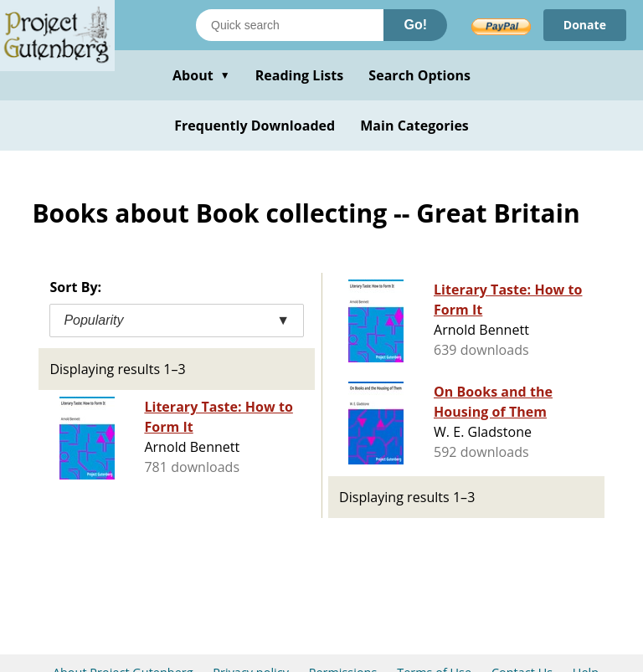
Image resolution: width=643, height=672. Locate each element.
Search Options (419, 75)
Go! (415, 25)
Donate (585, 25)
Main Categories (414, 126)
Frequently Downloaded (255, 126)
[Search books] (290, 25)
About (201, 75)
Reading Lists (300, 75)
